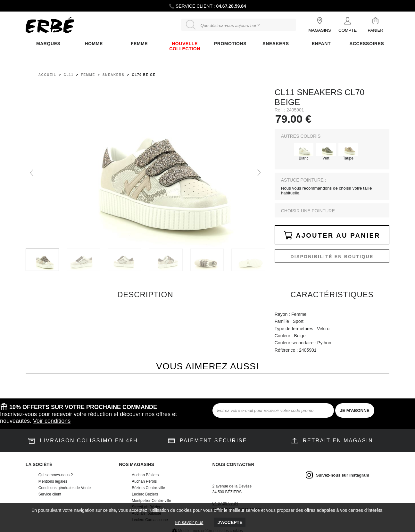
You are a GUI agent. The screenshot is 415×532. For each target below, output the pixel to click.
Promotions (230, 44)
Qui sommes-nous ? (56, 475)
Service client (50, 494)
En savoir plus (189, 522)
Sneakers (276, 44)
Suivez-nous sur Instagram (343, 475)
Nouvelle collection (185, 46)
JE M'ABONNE (355, 410)
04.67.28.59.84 (231, 6)
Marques (48, 44)
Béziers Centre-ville (148, 488)
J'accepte (230, 522)
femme (88, 75)
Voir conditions (52, 421)
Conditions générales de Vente (65, 488)
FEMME (139, 44)
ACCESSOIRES (367, 44)
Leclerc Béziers (145, 494)
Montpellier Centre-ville (151, 501)
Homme (94, 44)
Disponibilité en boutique (332, 257)
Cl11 (69, 75)
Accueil (47, 75)
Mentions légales (53, 481)
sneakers (113, 75)
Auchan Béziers (145, 475)
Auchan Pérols (144, 481)
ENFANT (321, 44)
